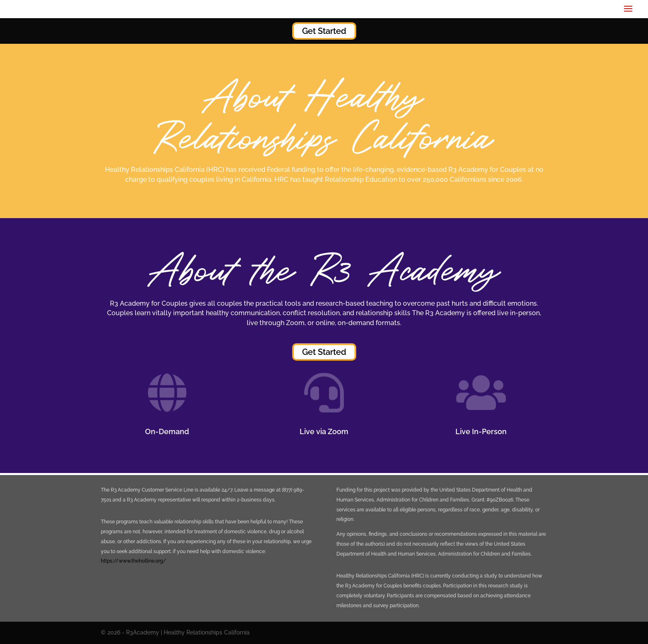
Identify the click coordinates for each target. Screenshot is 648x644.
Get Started (324, 31)
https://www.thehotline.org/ (133, 561)
